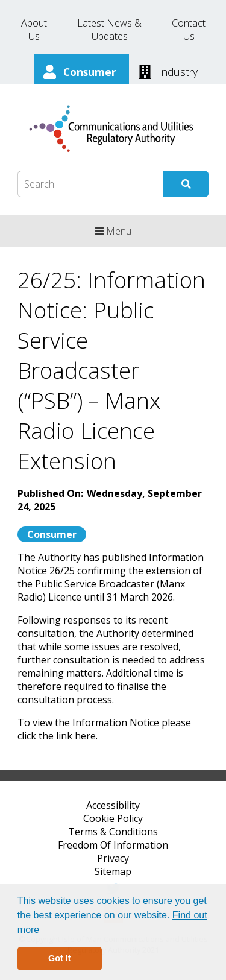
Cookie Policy (113, 818)
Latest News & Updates (109, 30)
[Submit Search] (186, 184)
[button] (44, 931)
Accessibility (113, 805)
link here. (77, 736)
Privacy (113, 858)
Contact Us (189, 30)
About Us (34, 30)
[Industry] (168, 71)
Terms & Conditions (113, 832)
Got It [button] (60, 958)
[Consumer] (81, 71)
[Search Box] (90, 184)
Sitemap (113, 871)
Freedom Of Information (113, 845)
